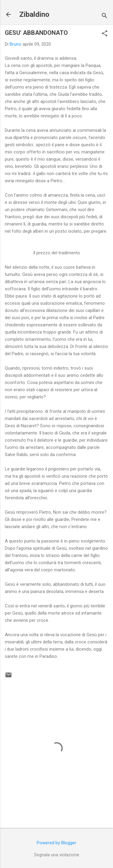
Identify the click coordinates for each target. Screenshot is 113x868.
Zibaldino (34, 14)
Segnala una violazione (57, 855)
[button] (105, 34)
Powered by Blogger (56, 843)
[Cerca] (105, 16)
